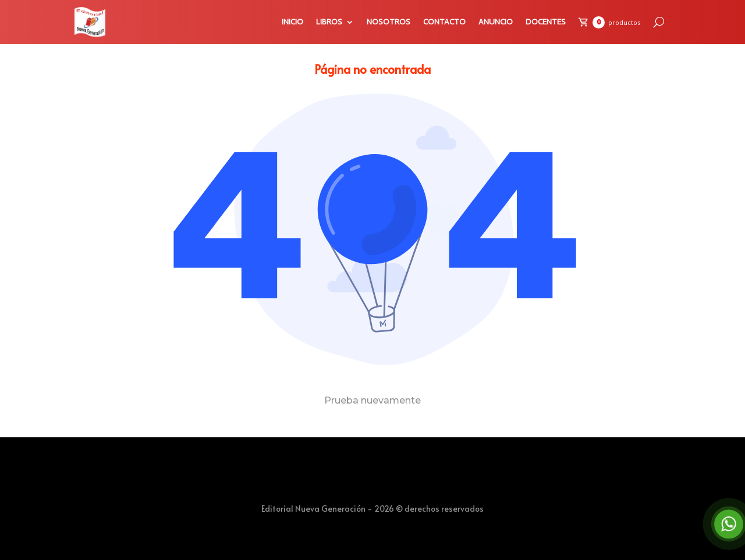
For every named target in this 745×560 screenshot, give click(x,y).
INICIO (292, 22)
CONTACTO (444, 22)
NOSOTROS (389, 22)
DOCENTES (546, 22)
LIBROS (329, 22)
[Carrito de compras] (609, 22)
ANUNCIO (496, 22)
